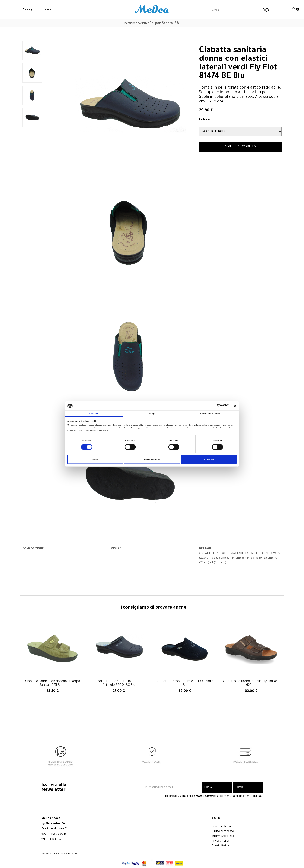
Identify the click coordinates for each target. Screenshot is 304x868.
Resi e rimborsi (221, 827)
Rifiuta (95, 459)
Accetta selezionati (152, 459)
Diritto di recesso (223, 832)
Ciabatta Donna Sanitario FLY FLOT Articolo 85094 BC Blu (119, 683)
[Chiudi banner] (235, 406)
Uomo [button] (47, 10)
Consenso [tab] (94, 413)
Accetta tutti (209, 459)
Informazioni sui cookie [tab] (210, 413)
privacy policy (203, 796)
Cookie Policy (220, 846)
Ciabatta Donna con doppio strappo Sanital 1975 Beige (53, 683)
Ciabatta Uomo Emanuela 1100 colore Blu (185, 683)
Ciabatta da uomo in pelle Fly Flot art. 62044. (251, 683)
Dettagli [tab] (152, 413)
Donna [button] (27, 10)
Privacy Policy (221, 841)
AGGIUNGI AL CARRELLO (240, 147)
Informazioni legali (223, 836)
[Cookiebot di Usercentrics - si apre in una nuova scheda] (212, 406)
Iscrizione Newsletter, (152, 23)
